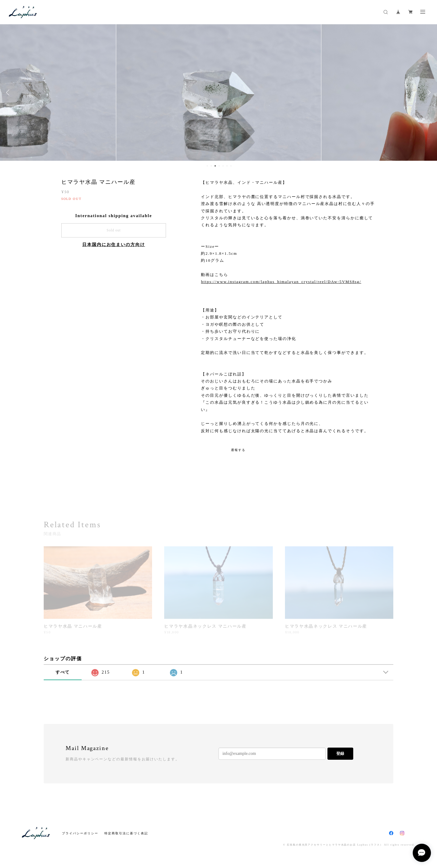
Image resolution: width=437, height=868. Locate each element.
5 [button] (223, 166)
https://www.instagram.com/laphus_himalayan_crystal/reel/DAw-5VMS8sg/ (281, 282)
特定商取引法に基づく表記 (126, 833)
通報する (238, 450)
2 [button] (211, 166)
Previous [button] (9, 93)
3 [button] (215, 166)
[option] (219, 93)
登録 (340, 754)
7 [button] (231, 166)
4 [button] (219, 166)
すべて (63, 672)
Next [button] (428, 93)
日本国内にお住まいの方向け (114, 245)
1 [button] (207, 166)
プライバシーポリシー (80, 833)
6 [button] (227, 166)
